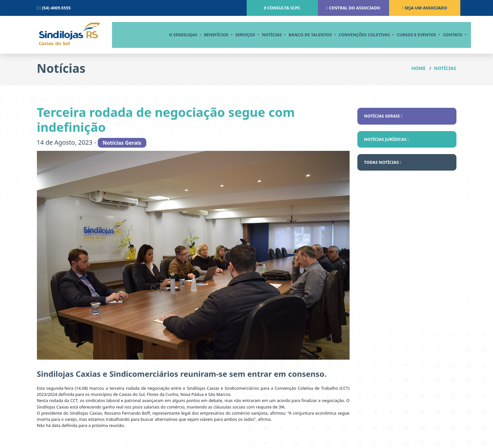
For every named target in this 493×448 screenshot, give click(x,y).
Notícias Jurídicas (387, 139)
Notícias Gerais (383, 116)
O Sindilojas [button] (178, 35)
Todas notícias (383, 162)
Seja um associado (425, 8)
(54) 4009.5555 (54, 8)
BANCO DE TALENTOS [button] (305, 35)
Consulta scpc (282, 8)
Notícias (445, 68)
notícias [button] (267, 35)
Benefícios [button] (211, 35)
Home (419, 68)
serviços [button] (240, 35)
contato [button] (447, 35)
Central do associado (353, 8)
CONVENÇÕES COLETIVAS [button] (359, 35)
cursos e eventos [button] (411, 35)
